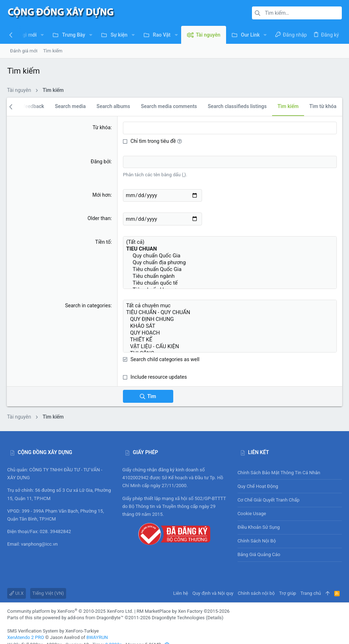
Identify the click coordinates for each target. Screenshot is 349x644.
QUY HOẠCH (230, 324)
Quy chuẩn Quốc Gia (230, 252)
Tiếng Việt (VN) (48, 583)
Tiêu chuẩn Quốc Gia (230, 264)
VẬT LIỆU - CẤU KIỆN (230, 337)
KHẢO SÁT (230, 318)
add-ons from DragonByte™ (96, 608)
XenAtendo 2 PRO (26, 627)
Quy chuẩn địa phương (230, 258)
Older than (99, 217)
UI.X (17, 583)
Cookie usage (252, 503)
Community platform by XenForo (70, 601)
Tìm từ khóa (323, 106)
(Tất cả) (230, 239)
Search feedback (25, 106)
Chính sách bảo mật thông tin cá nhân (290, 463)
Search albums (113, 106)
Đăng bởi (100, 161)
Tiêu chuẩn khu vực (230, 282)
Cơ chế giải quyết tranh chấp (269, 490)
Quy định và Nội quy (213, 583)
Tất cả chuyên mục (230, 300)
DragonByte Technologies (178, 608)
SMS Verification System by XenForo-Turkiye (53, 621)
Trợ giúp (288, 583)
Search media (70, 106)
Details (215, 608)
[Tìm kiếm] (297, 13)
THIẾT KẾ (230, 330)
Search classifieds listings (237, 106)
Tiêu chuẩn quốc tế (230, 276)
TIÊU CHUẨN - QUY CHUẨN (230, 306)
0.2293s (114, 634)
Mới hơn (102, 194)
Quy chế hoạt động (290, 476)
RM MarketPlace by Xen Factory (183, 601)
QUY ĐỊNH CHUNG (230, 312)
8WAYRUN (97, 627)
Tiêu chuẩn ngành (230, 270)
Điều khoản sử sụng (259, 517)
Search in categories (88, 300)
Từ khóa (102, 127)
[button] (42, 35)
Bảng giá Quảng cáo (259, 544)
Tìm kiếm (288, 106)
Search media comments (169, 106)
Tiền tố (103, 239)
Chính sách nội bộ (257, 531)
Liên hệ (181, 583)
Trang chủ (311, 583)
